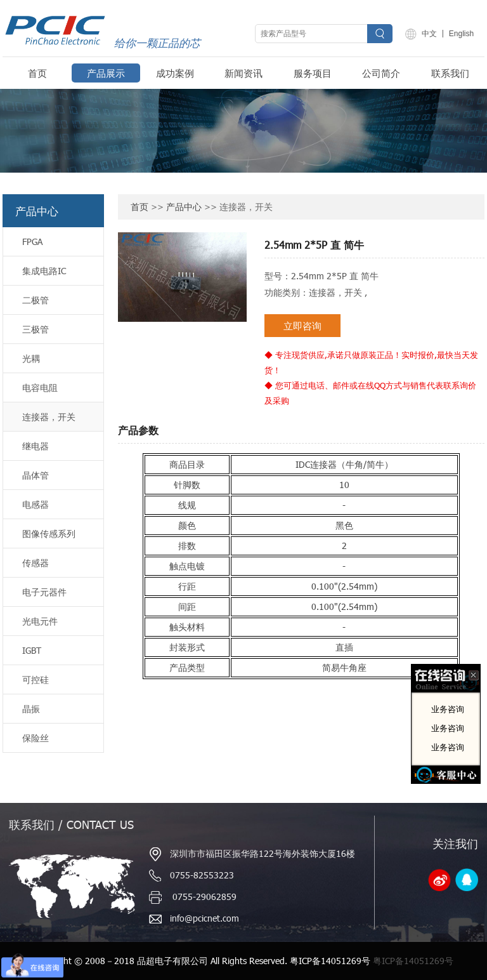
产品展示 (106, 73)
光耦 (31, 358)
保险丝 (36, 738)
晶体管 (36, 475)
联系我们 (450, 73)
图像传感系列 (49, 533)
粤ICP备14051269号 (413, 961)
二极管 (36, 300)
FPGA (32, 242)
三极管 (36, 329)
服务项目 (313, 73)
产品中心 (184, 207)
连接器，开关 (49, 417)
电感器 (36, 504)
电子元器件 (44, 592)
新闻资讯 (243, 73)
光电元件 (40, 621)
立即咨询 (302, 326)
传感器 (36, 563)
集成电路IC (44, 271)
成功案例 (175, 73)
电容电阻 (40, 387)
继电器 (36, 446)
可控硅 (36, 679)
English (461, 34)
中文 (429, 34)
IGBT (32, 650)
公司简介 (381, 73)
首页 (37, 73)
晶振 (31, 709)
